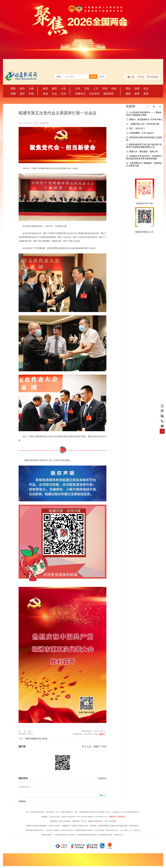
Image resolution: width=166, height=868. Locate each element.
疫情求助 (121, 817)
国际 (13, 88)
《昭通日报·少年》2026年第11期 (144, 124)
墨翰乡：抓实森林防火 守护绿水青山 (146, 119)
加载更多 (22, 801)
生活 (146, 88)
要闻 (28, 739)
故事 (137, 94)
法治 (63, 94)
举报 (103, 734)
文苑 (87, 88)
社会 (54, 94)
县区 (22, 94)
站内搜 (93, 77)
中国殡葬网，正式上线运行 (142, 133)
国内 (22, 88)
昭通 (13, 94)
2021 (40, 739)
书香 (105, 88)
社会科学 (94, 94)
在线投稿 (153, 77)
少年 (78, 88)
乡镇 (31, 94)
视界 (146, 94)
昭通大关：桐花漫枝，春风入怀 (144, 152)
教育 (54, 88)
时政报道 (33, 739)
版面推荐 (109, 94)
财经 (46, 88)
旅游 (46, 94)
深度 (137, 88)
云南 (31, 88)
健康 (128, 94)
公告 (63, 88)
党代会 (45, 739)
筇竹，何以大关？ (137, 128)
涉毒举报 (112, 817)
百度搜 (102, 77)
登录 (141, 77)
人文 (96, 88)
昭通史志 (80, 94)
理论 (128, 88)
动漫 (114, 88)
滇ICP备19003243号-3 (35, 830)
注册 (131, 77)
